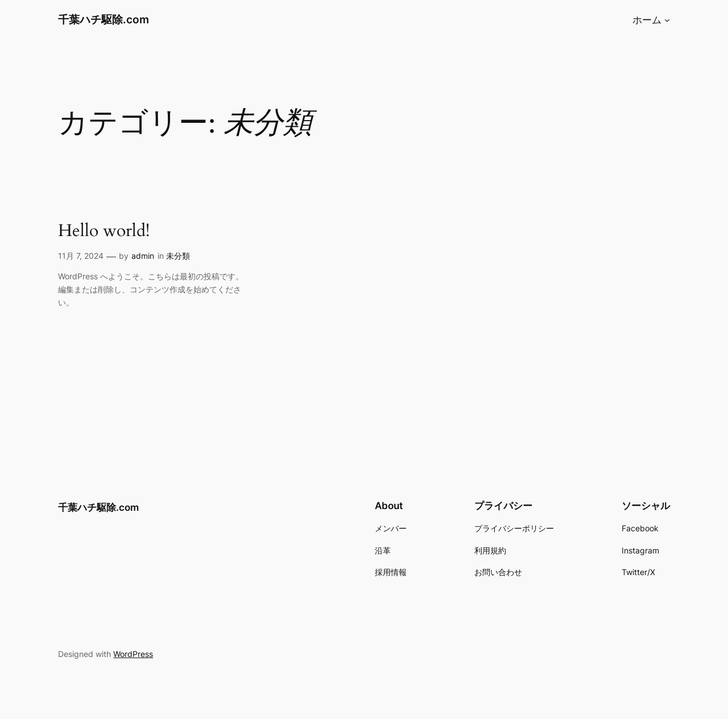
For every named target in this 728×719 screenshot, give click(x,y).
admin (143, 256)
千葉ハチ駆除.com (104, 19)
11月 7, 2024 (81, 256)
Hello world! (104, 232)
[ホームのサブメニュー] (667, 20)
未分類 (178, 256)
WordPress (133, 654)
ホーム (647, 20)
